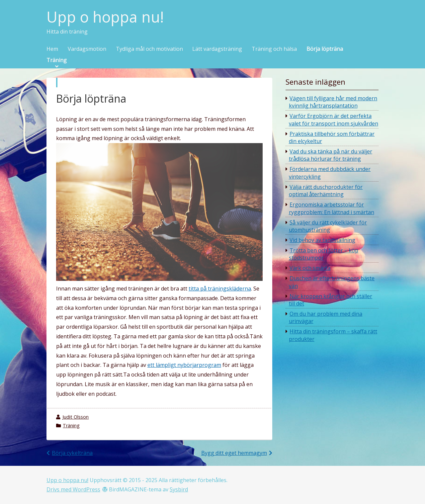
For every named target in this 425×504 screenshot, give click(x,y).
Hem (52, 49)
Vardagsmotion (87, 49)
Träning (57, 60)
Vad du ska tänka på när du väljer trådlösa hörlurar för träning (331, 155)
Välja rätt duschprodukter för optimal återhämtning (326, 191)
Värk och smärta (310, 268)
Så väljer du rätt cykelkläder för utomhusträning (328, 226)
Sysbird (179, 489)
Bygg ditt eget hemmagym (234, 453)
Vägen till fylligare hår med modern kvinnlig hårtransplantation (333, 102)
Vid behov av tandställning (322, 240)
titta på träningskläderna (220, 289)
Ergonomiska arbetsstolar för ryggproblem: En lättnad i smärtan (332, 208)
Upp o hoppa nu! (105, 17)
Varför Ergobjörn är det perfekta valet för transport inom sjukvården (334, 120)
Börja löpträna (325, 49)
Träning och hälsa (274, 49)
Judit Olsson (76, 417)
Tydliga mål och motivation (149, 49)
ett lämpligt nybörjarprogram (184, 365)
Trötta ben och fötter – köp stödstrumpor (324, 254)
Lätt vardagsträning (217, 49)
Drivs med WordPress (73, 489)
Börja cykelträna (72, 453)
